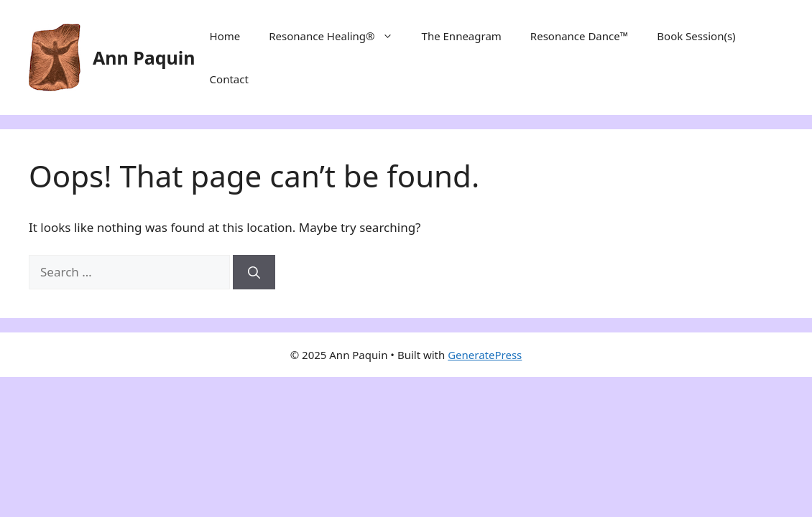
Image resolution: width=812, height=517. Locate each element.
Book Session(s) (696, 36)
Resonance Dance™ (579, 36)
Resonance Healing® (338, 36)
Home (225, 36)
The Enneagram (462, 36)
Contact (229, 79)
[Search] (254, 272)
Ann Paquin (144, 57)
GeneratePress (485, 355)
